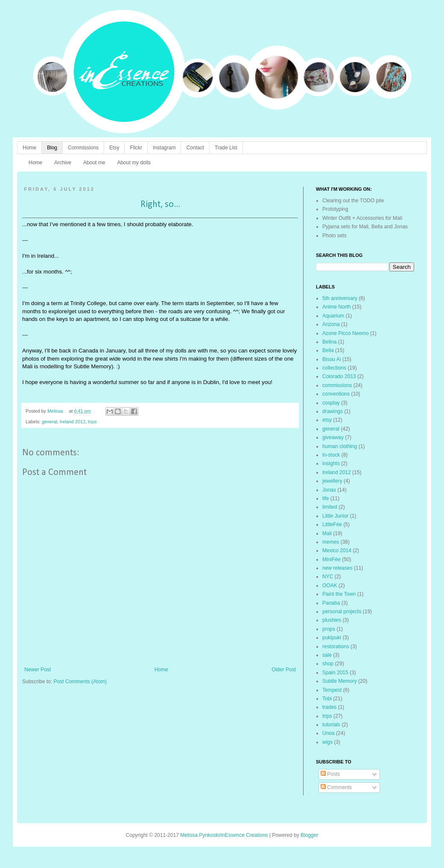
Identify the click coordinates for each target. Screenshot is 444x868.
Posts (330, 774)
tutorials (331, 725)
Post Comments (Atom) (80, 682)
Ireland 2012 (73, 422)
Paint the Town (339, 594)
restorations (336, 647)
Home (29, 148)
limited (330, 507)
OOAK (330, 585)
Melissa (56, 411)
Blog (52, 148)
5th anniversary (340, 298)
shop (328, 664)
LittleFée (332, 524)
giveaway (333, 437)
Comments (336, 787)
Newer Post (38, 670)
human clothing (340, 446)
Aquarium (333, 316)
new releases (337, 568)
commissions (337, 385)
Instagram (164, 148)
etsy (327, 420)
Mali (327, 533)
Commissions (83, 148)
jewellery (332, 481)
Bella (328, 350)
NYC (328, 577)
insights (331, 463)
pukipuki (332, 638)
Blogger (309, 835)
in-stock (331, 455)
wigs (327, 742)
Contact (195, 148)
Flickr (136, 148)
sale (327, 655)
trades (329, 707)
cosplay (331, 403)
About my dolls (134, 163)
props (329, 629)
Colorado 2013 (339, 376)
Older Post (284, 670)
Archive (63, 163)
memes (331, 542)
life (326, 498)
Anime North (337, 307)
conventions (336, 394)
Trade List (226, 148)
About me (94, 163)
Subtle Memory (340, 681)
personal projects (342, 612)
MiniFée (332, 559)
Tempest (332, 690)
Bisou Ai (332, 359)
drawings (333, 411)
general (50, 422)
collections (334, 368)
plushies (332, 620)
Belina (329, 342)
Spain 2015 (335, 673)
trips (92, 422)
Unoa (329, 733)
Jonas (329, 490)
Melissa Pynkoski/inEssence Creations (224, 835)
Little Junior (335, 516)
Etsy (114, 148)
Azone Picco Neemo (346, 333)
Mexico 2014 (337, 551)
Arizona (331, 324)
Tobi (327, 699)
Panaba (331, 603)
